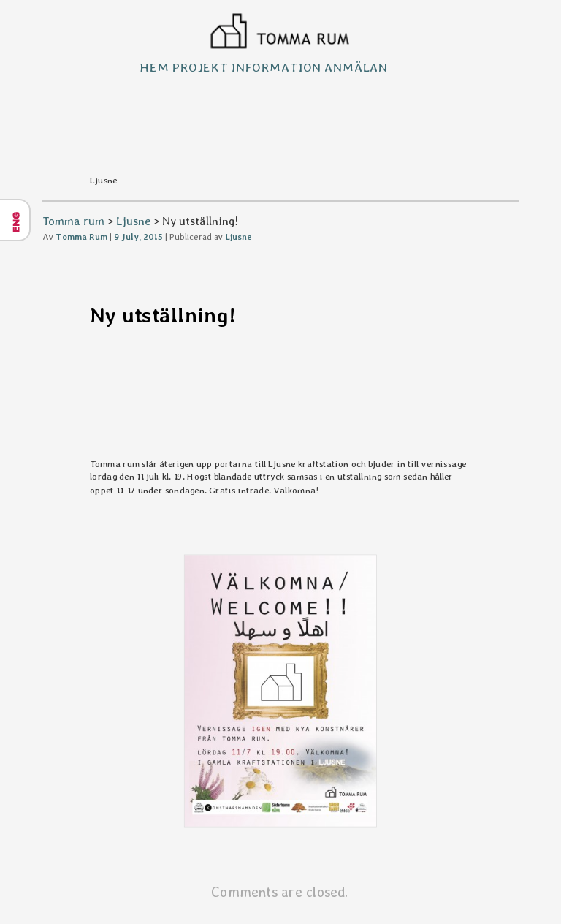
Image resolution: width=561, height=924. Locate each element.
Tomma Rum (81, 237)
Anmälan (356, 67)
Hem (154, 67)
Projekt (201, 67)
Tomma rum (73, 221)
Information (276, 67)
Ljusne (133, 221)
